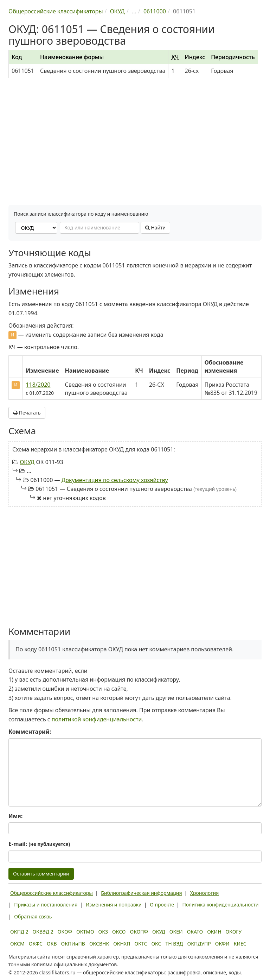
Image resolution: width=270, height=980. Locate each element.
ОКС (156, 944)
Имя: (15, 816)
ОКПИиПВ (73, 944)
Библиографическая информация (141, 893)
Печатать (27, 413)
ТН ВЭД (174, 944)
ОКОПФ (139, 932)
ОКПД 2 (19, 932)
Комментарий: (30, 732)
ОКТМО (85, 932)
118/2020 (38, 385)
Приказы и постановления (46, 905)
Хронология (204, 893)
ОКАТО (195, 932)
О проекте (162, 905)
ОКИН (214, 932)
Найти (156, 227)
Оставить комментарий (41, 874)
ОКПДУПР (199, 944)
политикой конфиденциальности (97, 719)
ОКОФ (65, 932)
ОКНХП (122, 944)
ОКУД (27, 462)
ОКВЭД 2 (43, 932)
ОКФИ (222, 944)
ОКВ (52, 944)
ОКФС (36, 944)
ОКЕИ (176, 932)
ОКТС (141, 944)
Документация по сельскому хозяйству (115, 480)
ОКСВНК (99, 944)
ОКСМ (17, 944)
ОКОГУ (234, 932)
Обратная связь (33, 916)
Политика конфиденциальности (220, 905)
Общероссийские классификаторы (52, 893)
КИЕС (240, 944)
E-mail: (39, 844)
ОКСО (119, 932)
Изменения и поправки (114, 905)
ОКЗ (103, 932)
